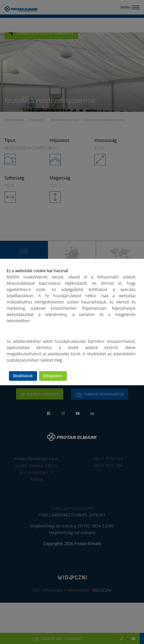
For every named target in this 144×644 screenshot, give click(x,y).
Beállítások (23, 376)
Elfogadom (53, 376)
